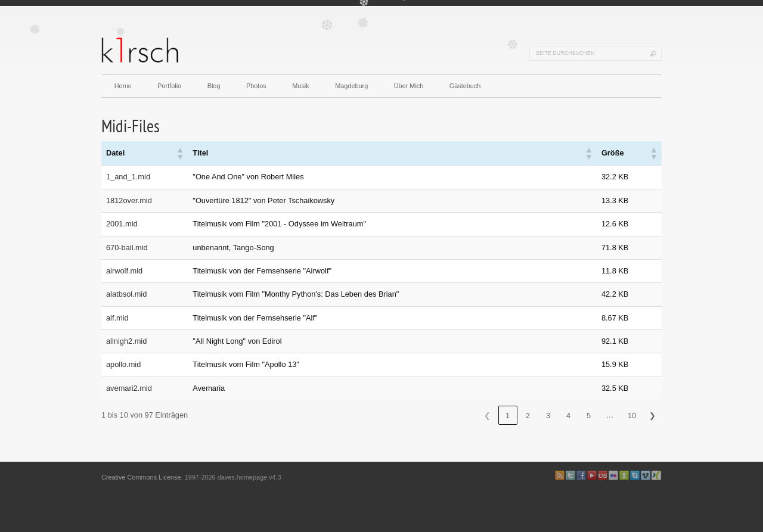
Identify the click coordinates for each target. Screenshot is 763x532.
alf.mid (117, 318)
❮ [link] (487, 416)
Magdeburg (351, 86)
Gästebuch (465, 86)
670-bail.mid (127, 248)
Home (123, 86)
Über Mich (409, 86)
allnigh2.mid (126, 341)
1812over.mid (129, 200)
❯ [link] (652, 416)
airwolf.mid (124, 271)
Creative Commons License (141, 477)
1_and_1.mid (128, 177)
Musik (300, 86)
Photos (256, 86)
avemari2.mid (129, 388)
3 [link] (548, 416)
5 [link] (589, 416)
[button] (179, 153)
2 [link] (528, 416)
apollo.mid (123, 364)
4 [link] (568, 416)
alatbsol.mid (126, 294)
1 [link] (508, 416)
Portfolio (169, 86)
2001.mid (122, 224)
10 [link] (632, 416)
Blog (214, 86)
